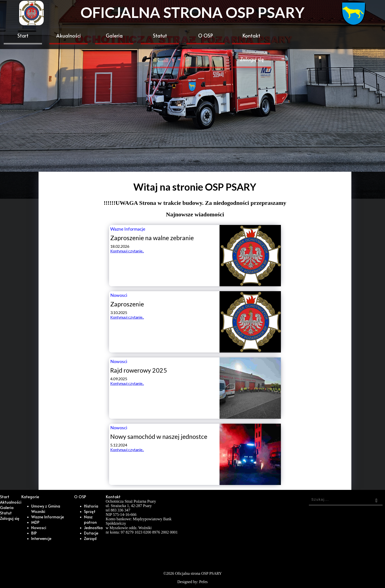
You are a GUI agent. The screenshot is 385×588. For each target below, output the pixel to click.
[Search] (190, 60)
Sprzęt (90, 511)
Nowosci (39, 527)
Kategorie (30, 497)
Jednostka (93, 527)
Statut (160, 36)
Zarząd (90, 538)
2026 (170, 573)
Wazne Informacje (48, 517)
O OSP (206, 36)
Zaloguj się (252, 59)
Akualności (69, 36)
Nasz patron (90, 519)
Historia (91, 506)
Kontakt (251, 36)
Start (23, 36)
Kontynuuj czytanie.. (127, 251)
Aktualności (11, 502)
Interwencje (41, 538)
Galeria (114, 36)
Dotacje (91, 533)
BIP (34, 533)
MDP (35, 522)
